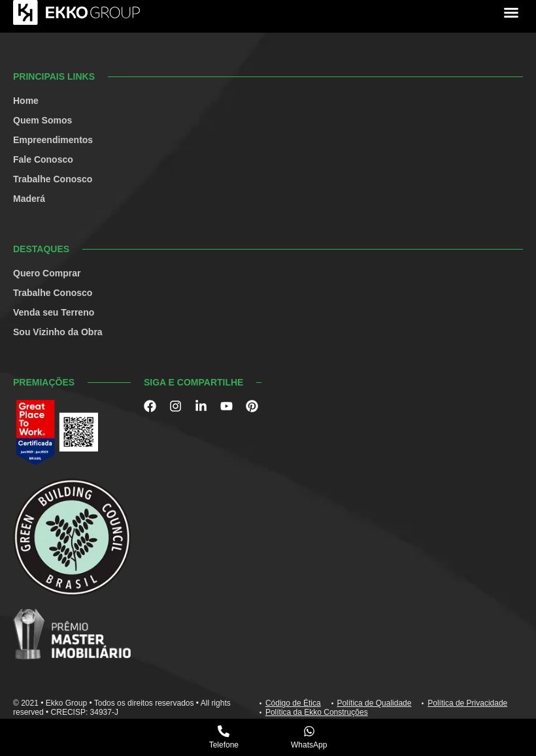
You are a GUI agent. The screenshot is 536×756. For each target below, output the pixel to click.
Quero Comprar (47, 273)
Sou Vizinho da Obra (58, 332)
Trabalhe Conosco (53, 179)
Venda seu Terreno (54, 312)
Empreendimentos (53, 140)
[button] (511, 12)
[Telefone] (224, 731)
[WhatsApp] (309, 731)
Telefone (224, 745)
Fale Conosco (43, 159)
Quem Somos (42, 120)
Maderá (29, 199)
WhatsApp (309, 745)
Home (26, 101)
